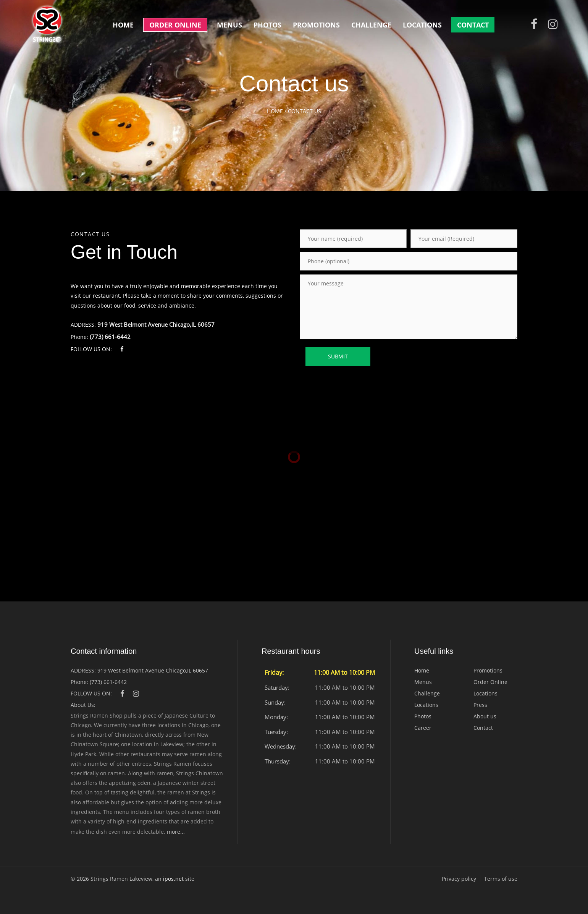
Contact (473, 25)
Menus (229, 25)
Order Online (175, 25)
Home (123, 25)
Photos (267, 25)
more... (176, 832)
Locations (422, 25)
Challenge (371, 25)
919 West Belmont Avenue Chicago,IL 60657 (156, 324)
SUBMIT (338, 356)
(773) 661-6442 (110, 337)
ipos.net (173, 879)
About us (485, 716)
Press (480, 705)
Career (423, 728)
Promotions (316, 25)
